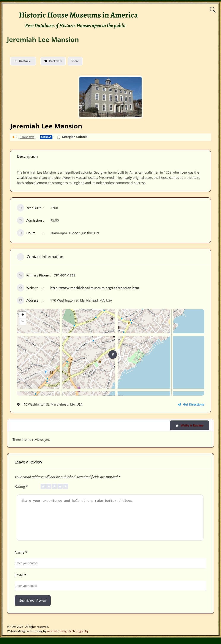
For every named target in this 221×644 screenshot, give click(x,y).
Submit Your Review (33, 607)
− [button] (23, 322)
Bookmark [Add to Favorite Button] (53, 61)
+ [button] (23, 315)
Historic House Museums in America (78, 15)
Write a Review (189, 425)
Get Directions (191, 404)
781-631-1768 (65, 275)
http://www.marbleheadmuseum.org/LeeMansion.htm (95, 288)
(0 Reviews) (27, 137)
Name (21, 559)
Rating (22, 486)
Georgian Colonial (75, 137)
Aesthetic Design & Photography (68, 638)
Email (21, 582)
